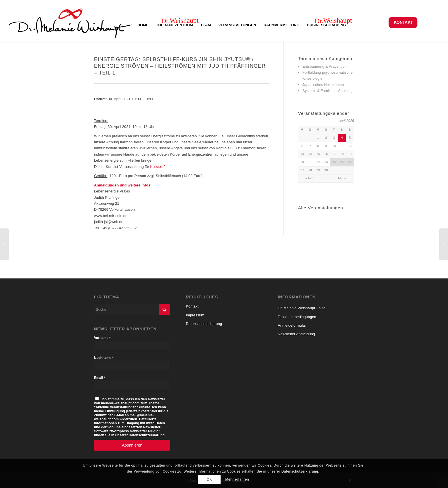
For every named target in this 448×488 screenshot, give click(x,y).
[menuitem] (403, 22)
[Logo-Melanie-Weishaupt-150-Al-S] (71, 22)
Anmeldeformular (292, 325)
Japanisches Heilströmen (323, 85)
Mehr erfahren (237, 479)
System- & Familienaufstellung (327, 91)
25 (342, 162)
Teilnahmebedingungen (297, 317)
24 (334, 162)
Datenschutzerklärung (204, 324)
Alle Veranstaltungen (321, 208)
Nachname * (104, 358)
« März (310, 178)
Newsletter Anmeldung (296, 334)
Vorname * (102, 338)
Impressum (195, 315)
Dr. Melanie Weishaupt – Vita (302, 308)
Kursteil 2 (158, 167)
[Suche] (132, 309)
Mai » (342, 178)
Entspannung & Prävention (324, 66)
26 (350, 162)
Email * (100, 378)
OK (209, 479)
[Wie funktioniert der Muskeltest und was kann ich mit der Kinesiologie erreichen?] (4, 244)
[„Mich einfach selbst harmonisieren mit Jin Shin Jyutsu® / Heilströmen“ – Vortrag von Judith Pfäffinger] (444, 244)
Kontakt (403, 22)
